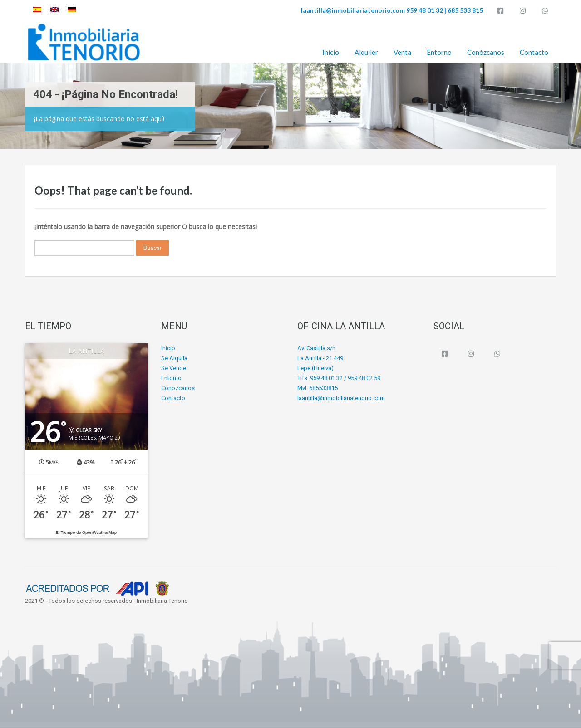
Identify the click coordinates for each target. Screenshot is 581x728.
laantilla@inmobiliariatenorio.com (353, 10)
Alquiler (366, 52)
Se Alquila (174, 358)
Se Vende (174, 368)
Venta (402, 52)
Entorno (439, 52)
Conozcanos (178, 388)
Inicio (331, 52)
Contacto (534, 52)
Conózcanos (486, 52)
